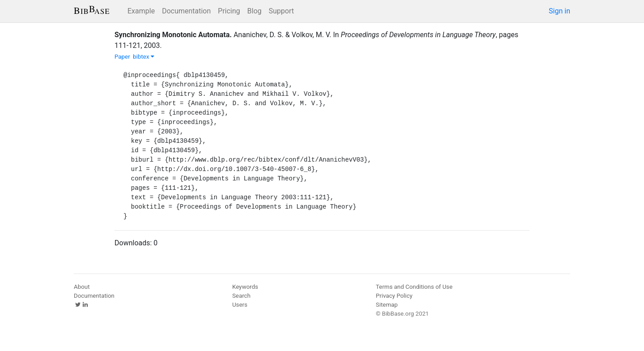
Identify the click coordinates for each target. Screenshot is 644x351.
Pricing (229, 11)
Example (141, 11)
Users (240, 305)
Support (281, 11)
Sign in (559, 11)
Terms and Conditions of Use (414, 287)
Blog (254, 11)
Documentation (186, 11)
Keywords (245, 287)
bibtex (144, 57)
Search (241, 296)
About (82, 287)
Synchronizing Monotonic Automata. (173, 35)
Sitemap (387, 305)
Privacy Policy (394, 296)
